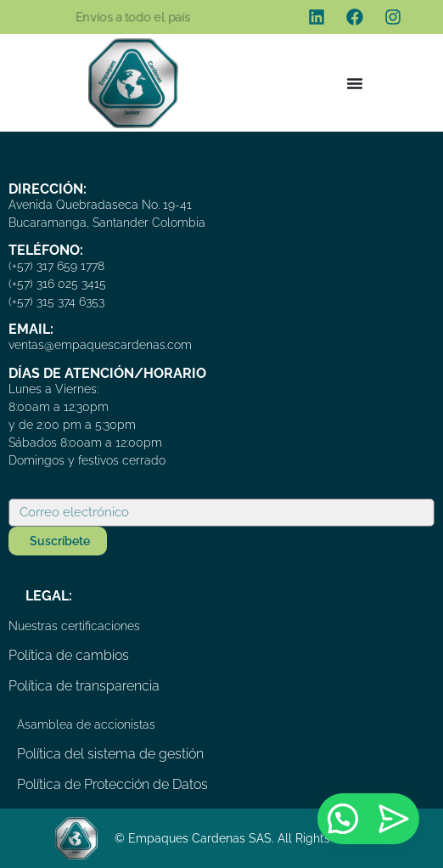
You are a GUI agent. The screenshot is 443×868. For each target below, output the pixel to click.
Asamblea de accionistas (86, 724)
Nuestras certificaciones (74, 626)
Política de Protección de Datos (112, 784)
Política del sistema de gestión (110, 754)
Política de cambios (69, 655)
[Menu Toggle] (355, 83)
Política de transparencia (84, 686)
